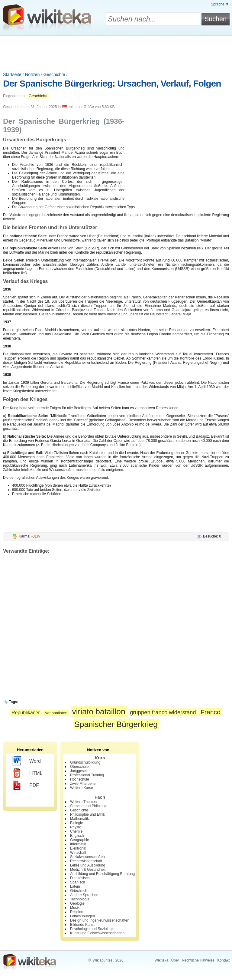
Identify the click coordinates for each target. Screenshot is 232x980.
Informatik (78, 844)
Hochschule (80, 779)
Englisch (77, 836)
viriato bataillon (99, 712)
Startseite (12, 74)
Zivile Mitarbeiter (83, 784)
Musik (75, 908)
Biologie (77, 823)
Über (175, 960)
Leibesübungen (82, 916)
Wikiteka (161, 960)
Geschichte (54, 74)
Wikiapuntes (103, 960)
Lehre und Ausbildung (88, 865)
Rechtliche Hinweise (198, 960)
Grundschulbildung (85, 762)
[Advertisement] (116, 52)
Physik (75, 827)
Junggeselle (80, 771)
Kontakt (223, 960)
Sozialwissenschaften (87, 857)
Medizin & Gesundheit (88, 870)
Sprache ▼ (220, 4)
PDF (26, 785)
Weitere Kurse (82, 788)
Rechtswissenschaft (86, 861)
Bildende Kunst (82, 925)
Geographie (80, 840)
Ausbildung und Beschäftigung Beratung (102, 874)
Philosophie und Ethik (87, 814)
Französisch (80, 878)
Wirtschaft (78, 853)
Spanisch (77, 882)
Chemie (76, 831)
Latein (75, 886)
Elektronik (78, 848)
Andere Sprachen (84, 895)
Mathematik (79, 819)
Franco (211, 712)
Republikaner (26, 713)
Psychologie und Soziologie (92, 929)
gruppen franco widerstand (163, 712)
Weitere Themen (83, 802)
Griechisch (79, 891)
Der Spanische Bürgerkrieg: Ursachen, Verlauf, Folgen (112, 83)
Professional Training (87, 775)
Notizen (32, 74)
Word (26, 761)
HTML (27, 773)
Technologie (80, 899)
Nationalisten (56, 713)
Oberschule (79, 767)
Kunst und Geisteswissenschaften (97, 933)
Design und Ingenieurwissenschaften (100, 920)
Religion (77, 912)
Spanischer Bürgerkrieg (116, 724)
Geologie (77, 903)
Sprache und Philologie (89, 806)
